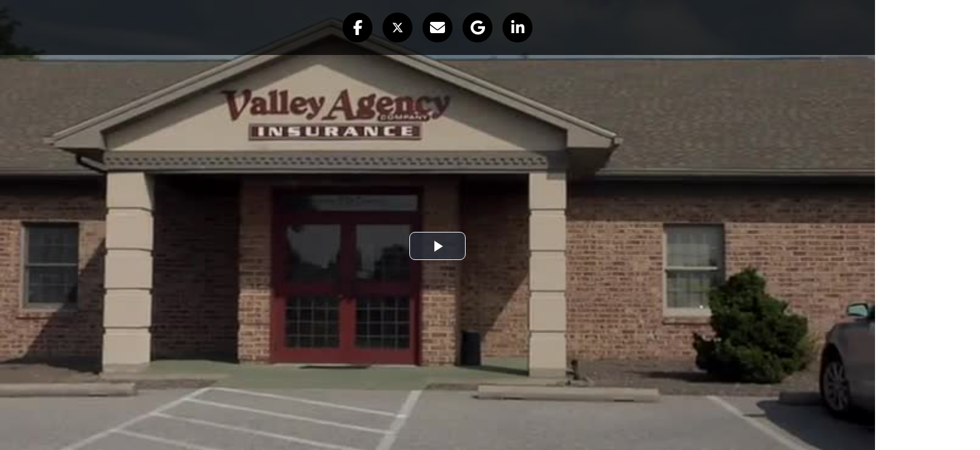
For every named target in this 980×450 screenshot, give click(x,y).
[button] (357, 27)
